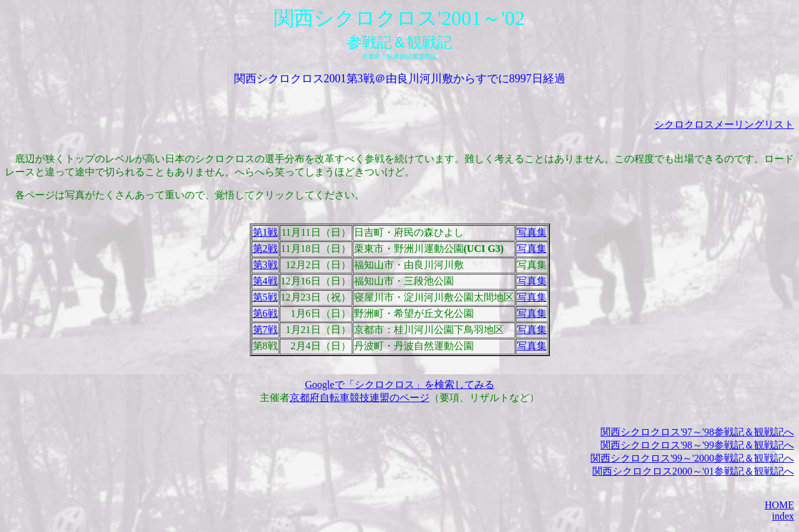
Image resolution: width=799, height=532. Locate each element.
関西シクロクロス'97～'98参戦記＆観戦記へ (697, 432)
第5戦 (265, 297)
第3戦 (265, 265)
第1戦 (265, 232)
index (783, 516)
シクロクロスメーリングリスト (724, 124)
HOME (779, 505)
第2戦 (265, 249)
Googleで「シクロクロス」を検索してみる (399, 384)
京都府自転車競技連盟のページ (360, 398)
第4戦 (265, 281)
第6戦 (265, 313)
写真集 (532, 232)
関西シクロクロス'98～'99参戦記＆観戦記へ (697, 445)
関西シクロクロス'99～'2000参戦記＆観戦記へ (692, 458)
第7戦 (265, 330)
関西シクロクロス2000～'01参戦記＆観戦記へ (693, 471)
